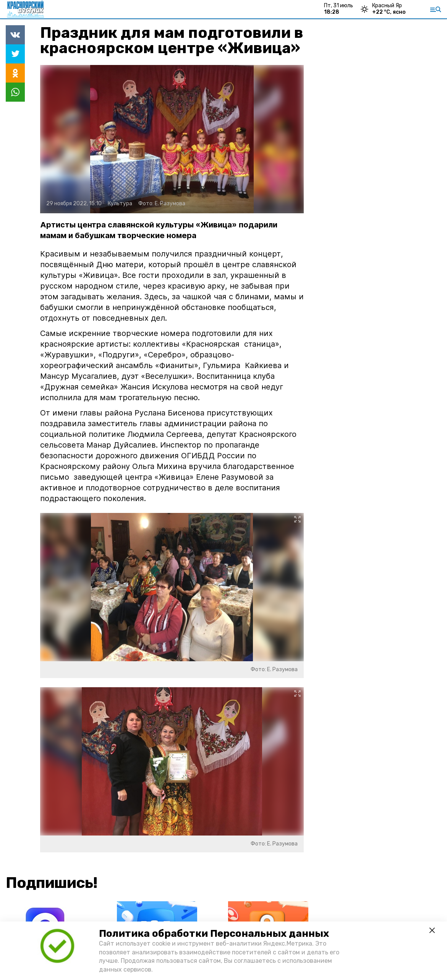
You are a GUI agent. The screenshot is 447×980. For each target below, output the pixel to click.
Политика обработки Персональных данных (214, 934)
